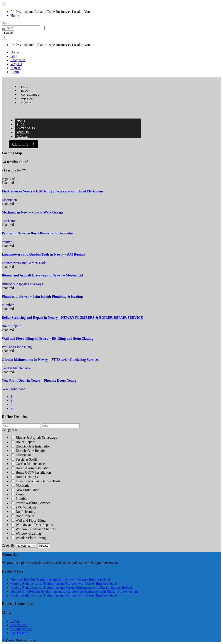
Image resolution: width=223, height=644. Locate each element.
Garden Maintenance (16, 368)
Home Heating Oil (26, 477)
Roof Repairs (23, 516)
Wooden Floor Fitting (29, 538)
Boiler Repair (11, 326)
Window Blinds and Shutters (34, 529)
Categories (18, 60)
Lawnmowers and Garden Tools (24, 263)
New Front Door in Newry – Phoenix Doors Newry (39, 380)
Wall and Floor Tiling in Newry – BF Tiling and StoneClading (47, 338)
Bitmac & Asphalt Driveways (22, 284)
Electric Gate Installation (31, 446)
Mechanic (9, 221)
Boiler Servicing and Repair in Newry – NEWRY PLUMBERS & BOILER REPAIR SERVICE (72, 318)
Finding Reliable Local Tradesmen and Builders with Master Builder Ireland (64, 584)
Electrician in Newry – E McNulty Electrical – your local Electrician (52, 191)
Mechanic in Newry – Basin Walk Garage (32, 212)
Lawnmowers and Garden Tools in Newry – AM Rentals (43, 254)
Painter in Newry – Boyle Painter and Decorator (38, 233)
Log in (15, 621)
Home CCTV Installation (31, 472)
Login (15, 72)
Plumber (8, 305)
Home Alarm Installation (31, 468)
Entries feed (19, 625)
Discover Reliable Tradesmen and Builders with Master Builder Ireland (60, 580)
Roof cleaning (23, 512)
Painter (7, 242)
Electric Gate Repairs (28, 451)
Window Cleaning (26, 533)
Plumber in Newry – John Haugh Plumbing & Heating (42, 296)
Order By (19, 545)
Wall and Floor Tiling (17, 347)
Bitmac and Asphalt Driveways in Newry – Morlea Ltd (42, 275)
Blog (14, 56)
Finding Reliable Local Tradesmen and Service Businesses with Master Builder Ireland (71, 587)
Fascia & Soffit (24, 459)
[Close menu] (4, 4)
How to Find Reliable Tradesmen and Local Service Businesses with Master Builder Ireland (74, 591)
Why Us (16, 64)
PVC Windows (24, 507)
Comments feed (21, 629)
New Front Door (13, 389)
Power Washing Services (31, 503)
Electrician (9, 200)
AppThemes (19, 633)
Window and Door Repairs (32, 525)
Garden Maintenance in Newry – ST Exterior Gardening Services (50, 360)
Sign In (16, 68)
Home (15, 16)
